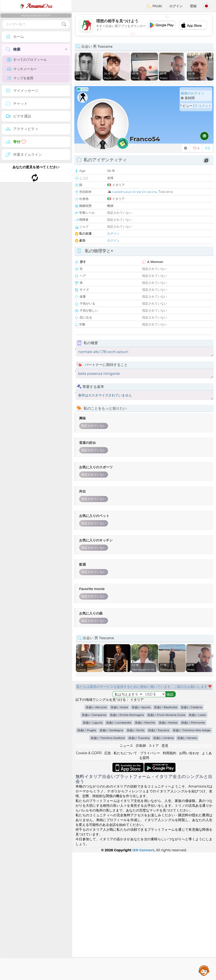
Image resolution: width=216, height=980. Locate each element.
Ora (36, 6)
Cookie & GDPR (89, 881)
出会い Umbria (164, 865)
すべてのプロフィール (27, 60)
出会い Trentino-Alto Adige (192, 858)
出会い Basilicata (166, 835)
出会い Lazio (197, 842)
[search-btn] (64, 24)
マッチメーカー (22, 69)
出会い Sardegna (111, 858)
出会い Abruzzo (96, 835)
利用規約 (169, 881)
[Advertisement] (144, 775)
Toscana (166, 192)
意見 (165, 873)
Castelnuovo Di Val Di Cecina (134, 192)
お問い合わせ (189, 881)
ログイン (176, 6)
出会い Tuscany (139, 865)
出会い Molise (168, 850)
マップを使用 (20, 78)
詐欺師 (141, 873)
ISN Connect (143, 978)
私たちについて (125, 881)
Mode (154, 6)
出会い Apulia (141, 835)
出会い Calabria (192, 835)
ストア (154, 873)
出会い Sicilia (136, 858)
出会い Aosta (120, 835)
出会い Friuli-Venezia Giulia (166, 842)
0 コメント (203, 106)
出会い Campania (94, 842)
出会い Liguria (93, 850)
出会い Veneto (187, 865)
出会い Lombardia (119, 850)
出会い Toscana (159, 858)
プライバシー (150, 881)
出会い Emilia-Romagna (127, 842)
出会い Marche (145, 850)
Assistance (204, 970)
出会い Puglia (87, 858)
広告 (108, 881)
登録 (193, 6)
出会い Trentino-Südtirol (108, 865)
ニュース (126, 873)
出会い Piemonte (193, 850)
